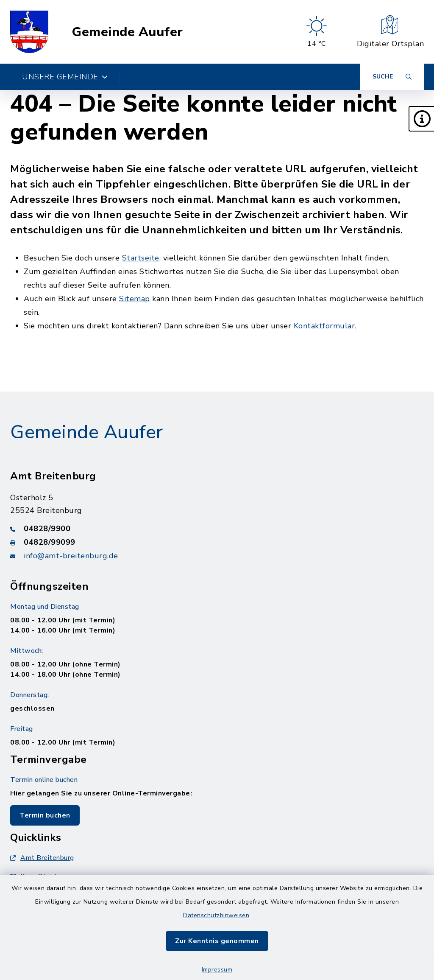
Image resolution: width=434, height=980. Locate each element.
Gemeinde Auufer (127, 32)
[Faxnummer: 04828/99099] (217, 542)
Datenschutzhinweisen (216, 915)
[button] (421, 119)
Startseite (141, 258)
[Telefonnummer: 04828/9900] (217, 529)
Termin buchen (45, 815)
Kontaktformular (324, 326)
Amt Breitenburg (42, 858)
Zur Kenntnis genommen (217, 941)
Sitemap (135, 299)
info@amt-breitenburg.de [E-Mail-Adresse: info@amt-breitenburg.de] (71, 556)
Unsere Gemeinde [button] (65, 77)
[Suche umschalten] (392, 77)
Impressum (217, 970)
